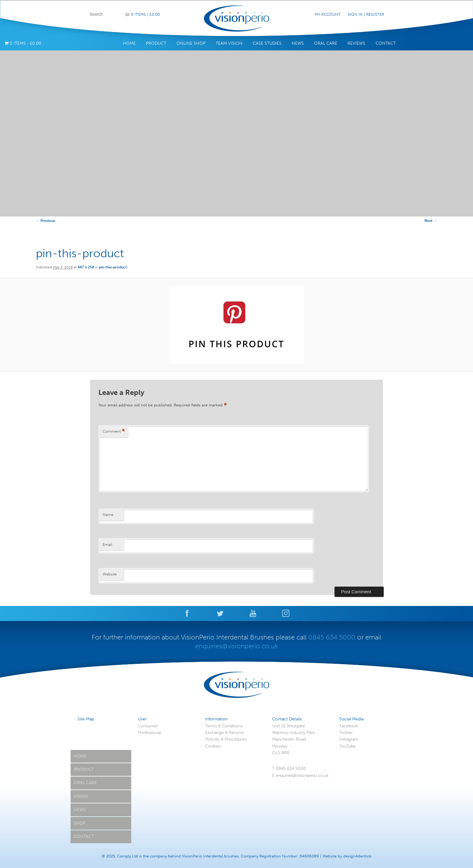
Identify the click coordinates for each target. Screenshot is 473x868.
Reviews (356, 43)
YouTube (348, 746)
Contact (386, 43)
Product (156, 43)
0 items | (145, 14)
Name (108, 515)
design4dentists (357, 856)
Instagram (349, 739)
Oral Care (326, 43)
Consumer (148, 726)
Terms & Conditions (224, 726)
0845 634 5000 (332, 637)
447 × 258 (86, 267)
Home (129, 43)
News (298, 43)
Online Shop (191, 43)
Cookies (213, 746)
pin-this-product (113, 267)
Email (107, 545)
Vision (81, 796)
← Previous (45, 221)
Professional (149, 733)
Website (110, 574)
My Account (328, 14)
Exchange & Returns (224, 733)
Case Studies (267, 43)
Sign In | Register (366, 14)
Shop (79, 823)
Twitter (346, 733)
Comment (114, 432)
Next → (431, 221)
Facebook (349, 726)
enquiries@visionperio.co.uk (237, 646)
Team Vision (229, 43)
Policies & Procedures (226, 739)
